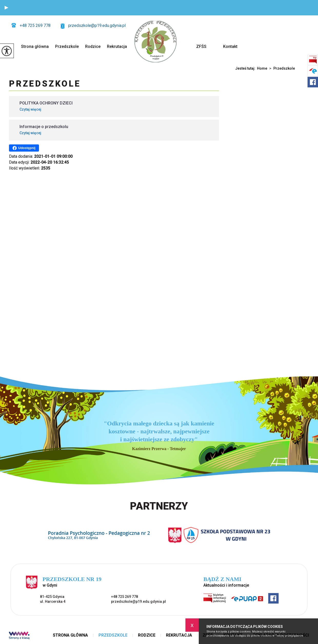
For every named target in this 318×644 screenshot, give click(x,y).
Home (262, 68)
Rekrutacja (117, 46)
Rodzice (93, 46)
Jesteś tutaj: (246, 68)
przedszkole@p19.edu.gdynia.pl (93, 26)
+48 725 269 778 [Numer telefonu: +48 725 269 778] (125, 597)
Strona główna (35, 46)
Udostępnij (24, 148)
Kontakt (230, 46)
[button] (6, 8)
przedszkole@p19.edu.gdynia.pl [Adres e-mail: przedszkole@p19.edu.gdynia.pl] (138, 601)
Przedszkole (67, 46)
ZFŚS (201, 46)
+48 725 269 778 (31, 25)
